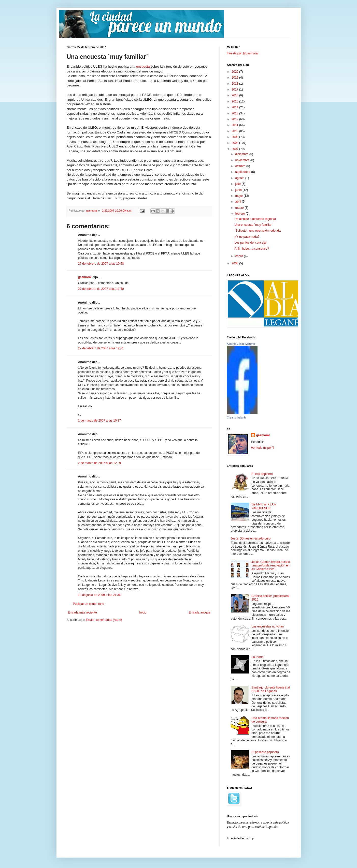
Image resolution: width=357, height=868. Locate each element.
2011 (235, 125)
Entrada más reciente (82, 612)
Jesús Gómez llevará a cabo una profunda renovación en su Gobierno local (271, 566)
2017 (235, 89)
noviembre (243, 160)
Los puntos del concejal (250, 243)
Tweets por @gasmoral (243, 53)
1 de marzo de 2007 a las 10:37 (100, 421)
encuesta (143, 66)
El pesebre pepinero (265, 752)
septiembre (243, 172)
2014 (235, 107)
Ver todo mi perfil (263, 448)
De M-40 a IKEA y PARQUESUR (263, 506)
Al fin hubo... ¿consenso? (252, 249)
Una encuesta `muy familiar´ (253, 225)
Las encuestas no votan (268, 626)
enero (239, 256)
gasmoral (85, 277)
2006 (235, 263)
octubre (241, 166)
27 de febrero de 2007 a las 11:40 (101, 289)
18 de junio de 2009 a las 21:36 (99, 595)
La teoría (257, 657)
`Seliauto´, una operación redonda (257, 231)
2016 (235, 95)
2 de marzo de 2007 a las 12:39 (100, 463)
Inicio (143, 612)
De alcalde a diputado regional (255, 219)
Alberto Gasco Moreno (241, 344)
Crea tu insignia (237, 417)
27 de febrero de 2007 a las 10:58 (101, 264)
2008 (235, 143)
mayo (239, 196)
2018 (235, 84)
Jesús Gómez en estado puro (251, 538)
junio (239, 190)
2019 (235, 78)
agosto (240, 178)
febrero (240, 214)
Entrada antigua (200, 612)
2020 (235, 72)
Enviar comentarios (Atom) (104, 620)
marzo (240, 208)
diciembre (242, 154)
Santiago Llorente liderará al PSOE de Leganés (270, 689)
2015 (235, 101)
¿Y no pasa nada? (247, 237)
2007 (235, 149)
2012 (235, 119)
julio (238, 184)
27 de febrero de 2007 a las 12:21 (101, 348)
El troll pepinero (262, 474)
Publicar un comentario (89, 604)
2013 (235, 113)
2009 (235, 137)
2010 (235, 131)
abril (238, 202)
